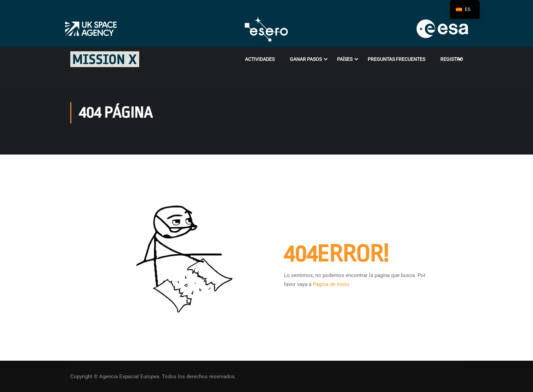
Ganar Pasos (306, 59)
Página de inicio (331, 284)
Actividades (260, 59)
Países (345, 59)
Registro (452, 59)
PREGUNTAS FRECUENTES (396, 59)
